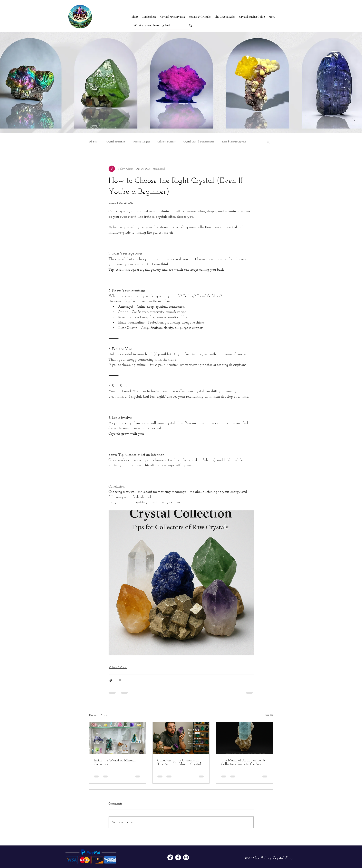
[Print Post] (120, 681)
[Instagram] (186, 857)
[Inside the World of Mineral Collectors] (117, 738)
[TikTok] (170, 857)
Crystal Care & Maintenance (199, 142)
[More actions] (251, 169)
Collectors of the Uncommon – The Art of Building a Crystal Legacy (180, 762)
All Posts (94, 142)
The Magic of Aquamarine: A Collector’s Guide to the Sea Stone (243, 762)
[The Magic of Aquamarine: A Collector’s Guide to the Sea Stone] (245, 738)
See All (269, 715)
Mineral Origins (141, 142)
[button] (135, 17)
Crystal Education (116, 142)
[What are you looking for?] (157, 25)
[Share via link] (110, 681)
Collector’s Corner (166, 142)
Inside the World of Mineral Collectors (115, 762)
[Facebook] (178, 857)
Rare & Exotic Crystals (234, 142)
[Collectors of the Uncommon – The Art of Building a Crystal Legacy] (181, 738)
